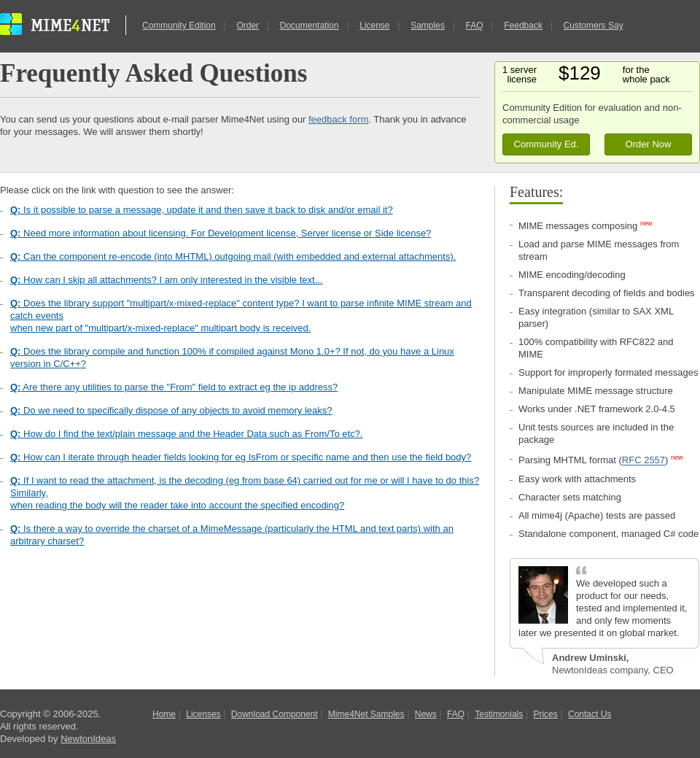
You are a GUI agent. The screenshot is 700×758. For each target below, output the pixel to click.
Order (248, 26)
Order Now (649, 144)
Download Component (275, 714)
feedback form (338, 119)
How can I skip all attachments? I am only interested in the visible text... (166, 280)
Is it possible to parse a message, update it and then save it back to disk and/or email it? (202, 210)
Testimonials (499, 714)
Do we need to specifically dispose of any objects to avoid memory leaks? (171, 410)
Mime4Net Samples (366, 714)
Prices (545, 714)
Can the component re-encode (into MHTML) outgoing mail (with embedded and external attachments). (233, 256)
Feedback (523, 26)
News (426, 714)
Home (164, 714)
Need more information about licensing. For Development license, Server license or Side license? (221, 233)
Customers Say (594, 26)
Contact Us (590, 714)
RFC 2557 (643, 461)
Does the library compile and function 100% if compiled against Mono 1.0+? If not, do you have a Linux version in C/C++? (232, 357)
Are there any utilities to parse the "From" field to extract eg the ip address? (174, 387)
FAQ (475, 26)
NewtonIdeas (88, 739)
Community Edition (179, 26)
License (374, 26)
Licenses (203, 714)
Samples (428, 26)
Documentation (310, 26)
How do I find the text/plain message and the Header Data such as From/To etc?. (186, 434)
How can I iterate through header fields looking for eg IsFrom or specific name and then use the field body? (241, 457)
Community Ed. (547, 144)
